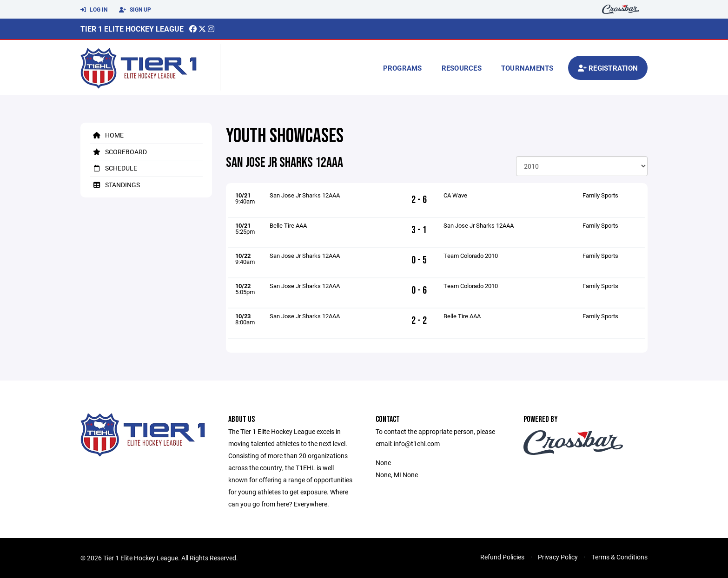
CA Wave (455, 195)
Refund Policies (502, 557)
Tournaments (527, 68)
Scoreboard (118, 152)
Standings (115, 185)
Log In (94, 10)
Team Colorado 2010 (471, 256)
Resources (462, 68)
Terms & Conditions (619, 557)
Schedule (113, 168)
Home (107, 135)
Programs (403, 68)
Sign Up (135, 10)
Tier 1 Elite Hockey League (132, 29)
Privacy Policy (558, 557)
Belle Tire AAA (288, 225)
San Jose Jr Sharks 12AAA (305, 195)
